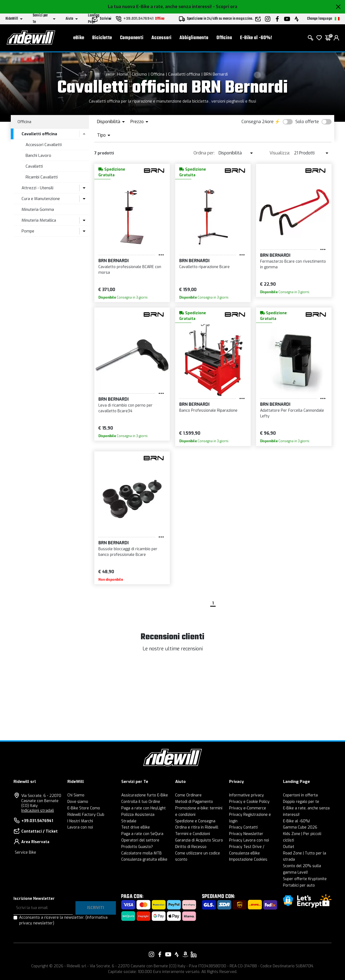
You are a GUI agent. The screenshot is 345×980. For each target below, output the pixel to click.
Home (123, 74)
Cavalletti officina (184, 74)
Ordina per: (204, 153)
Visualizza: (280, 153)
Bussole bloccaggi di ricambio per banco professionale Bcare (128, 552)
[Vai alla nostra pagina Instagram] (151, 954)
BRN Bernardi (216, 74)
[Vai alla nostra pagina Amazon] (185, 954)
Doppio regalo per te (301, 802)
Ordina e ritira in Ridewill (197, 827)
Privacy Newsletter (246, 834)
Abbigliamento (194, 38)
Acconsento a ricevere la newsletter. (63, 920)
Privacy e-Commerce (248, 808)
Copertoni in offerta (300, 795)
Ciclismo (139, 74)
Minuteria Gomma (38, 209)
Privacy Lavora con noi (249, 840)
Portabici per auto (299, 885)
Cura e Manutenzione (41, 199)
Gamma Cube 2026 (300, 827)
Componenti (132, 38)
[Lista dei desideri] (319, 38)
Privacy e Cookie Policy (249, 802)
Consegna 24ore (258, 122)
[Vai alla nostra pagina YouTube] (168, 954)
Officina (224, 38)
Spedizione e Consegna (195, 821)
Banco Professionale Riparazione (208, 410)
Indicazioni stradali (38, 811)
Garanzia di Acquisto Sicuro (199, 840)
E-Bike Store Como (84, 808)
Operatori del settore (140, 840)
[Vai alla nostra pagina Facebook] (160, 954)
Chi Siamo (76, 795)
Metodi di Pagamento (194, 802)
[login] (336, 38)
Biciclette (102, 38)
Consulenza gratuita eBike (144, 859)
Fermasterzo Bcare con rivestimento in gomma (293, 264)
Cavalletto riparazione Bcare (204, 267)
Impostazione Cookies (248, 859)
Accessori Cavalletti (44, 145)
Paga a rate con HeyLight (144, 808)
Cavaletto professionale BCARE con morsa (130, 270)
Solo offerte (307, 122)
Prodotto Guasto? (137, 847)
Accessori (161, 38)
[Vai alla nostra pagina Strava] (177, 954)
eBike (79, 38)
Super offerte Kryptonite (305, 879)
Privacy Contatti (243, 827)
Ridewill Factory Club (86, 815)
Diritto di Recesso (191, 847)
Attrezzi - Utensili (37, 188)
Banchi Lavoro (38, 156)
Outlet (289, 847)
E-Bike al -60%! (256, 38)
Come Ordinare (188, 795)
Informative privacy (246, 795)
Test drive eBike (136, 827)
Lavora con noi (80, 827)
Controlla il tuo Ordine (141, 802)
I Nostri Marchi (80, 821)
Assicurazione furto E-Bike (145, 795)
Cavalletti (34, 166)
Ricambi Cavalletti (42, 177)
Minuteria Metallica (39, 220)
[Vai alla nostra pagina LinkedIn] (194, 954)
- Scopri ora (225, 7)
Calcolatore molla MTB (142, 853)
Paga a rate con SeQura (142, 834)
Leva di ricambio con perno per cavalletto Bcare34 (125, 408)
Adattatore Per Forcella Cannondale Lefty (292, 413)
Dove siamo (78, 802)
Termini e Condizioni (193, 834)
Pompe (28, 231)
